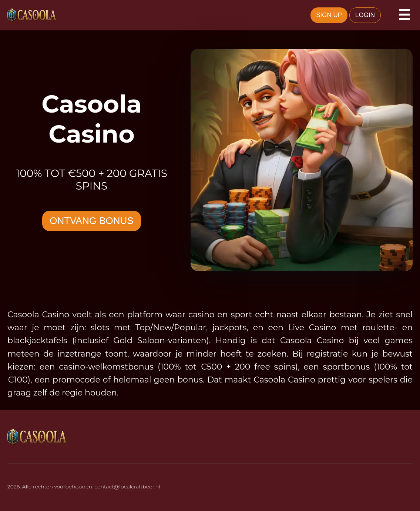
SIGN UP (329, 15)
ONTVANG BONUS (91, 221)
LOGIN (365, 15)
